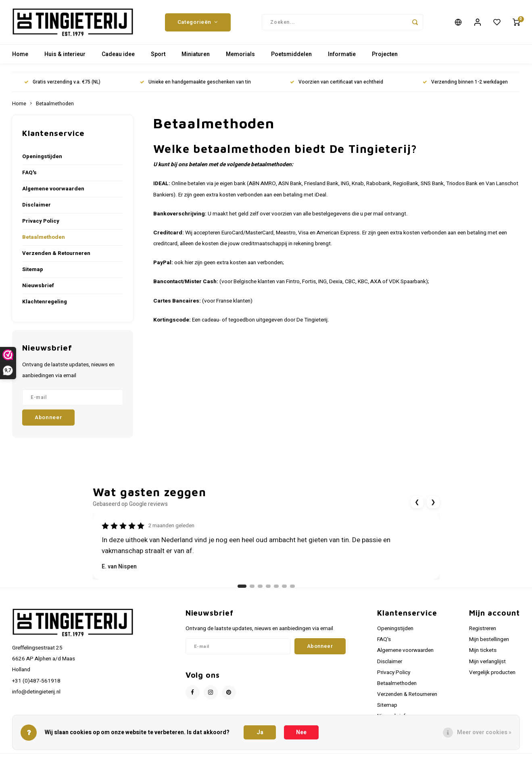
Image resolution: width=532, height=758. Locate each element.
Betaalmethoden (55, 104)
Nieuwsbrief (38, 286)
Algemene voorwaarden (53, 189)
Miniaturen (196, 54)
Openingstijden (42, 157)
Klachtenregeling (45, 302)
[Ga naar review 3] (260, 586)
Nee (301, 732)
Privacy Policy (41, 221)
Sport (158, 54)
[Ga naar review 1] (242, 586)
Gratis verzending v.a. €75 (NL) (62, 82)
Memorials (240, 54)
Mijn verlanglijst (487, 662)
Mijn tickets (483, 650)
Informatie (342, 54)
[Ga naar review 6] (284, 586)
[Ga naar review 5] (276, 586)
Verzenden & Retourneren (56, 253)
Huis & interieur (65, 54)
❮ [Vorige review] (417, 502)
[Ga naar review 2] (252, 586)
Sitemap (33, 269)
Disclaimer (37, 205)
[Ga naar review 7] (292, 586)
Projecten (385, 54)
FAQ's (29, 173)
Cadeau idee (118, 54)
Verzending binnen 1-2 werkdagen (465, 82)
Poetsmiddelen (291, 54)
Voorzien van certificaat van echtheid (337, 82)
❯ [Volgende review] (433, 502)
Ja (260, 732)
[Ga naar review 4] (268, 586)
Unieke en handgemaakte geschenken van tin (195, 82)
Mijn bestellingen (489, 639)
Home (20, 54)
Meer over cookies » (484, 732)
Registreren (483, 629)
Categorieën (198, 22)
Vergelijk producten (492, 672)
